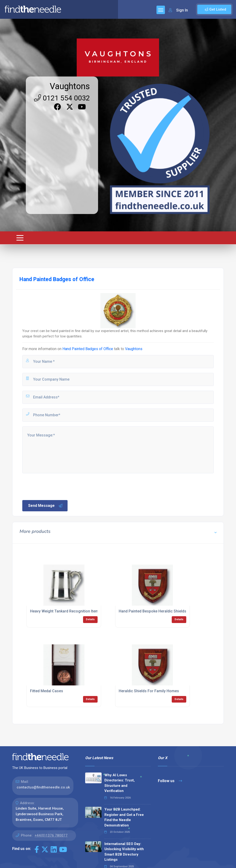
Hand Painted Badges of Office (88, 349)
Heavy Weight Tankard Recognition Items (65, 611)
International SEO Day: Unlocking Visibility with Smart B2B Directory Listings (124, 852)
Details (90, 619)
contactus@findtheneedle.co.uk (43, 787)
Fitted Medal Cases (47, 691)
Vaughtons (70, 86)
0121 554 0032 (62, 98)
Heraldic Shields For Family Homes (149, 691)
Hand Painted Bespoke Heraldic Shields (152, 611)
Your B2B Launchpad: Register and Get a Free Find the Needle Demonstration (124, 817)
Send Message (46, 506)
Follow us (170, 781)
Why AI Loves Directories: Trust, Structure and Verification (120, 783)
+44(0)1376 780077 (51, 835)
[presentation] (57, 486)
